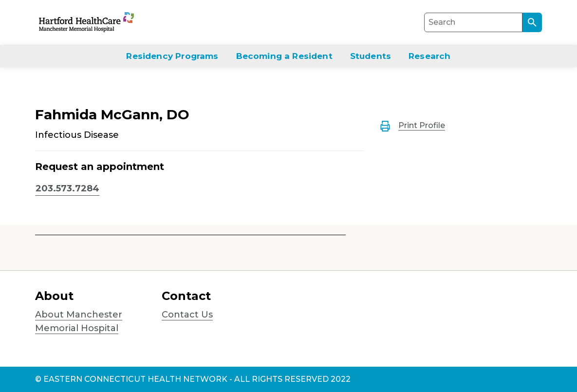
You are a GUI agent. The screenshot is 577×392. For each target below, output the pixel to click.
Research (429, 56)
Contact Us (187, 315)
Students (371, 56)
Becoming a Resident (284, 56)
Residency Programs (172, 56)
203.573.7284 (67, 188)
